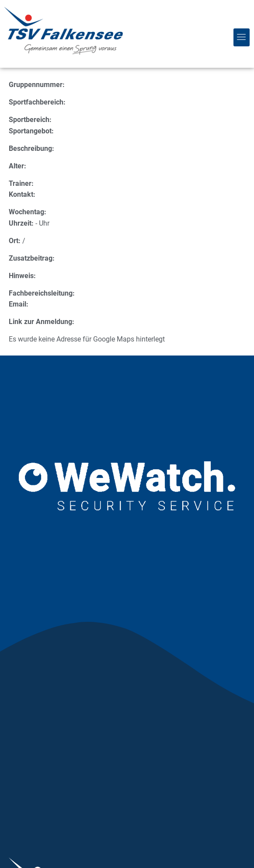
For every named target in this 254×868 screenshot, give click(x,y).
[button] (242, 37)
